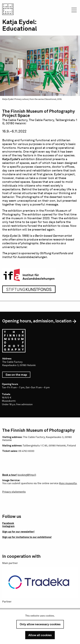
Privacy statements (14, 492)
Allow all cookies (40, 635)
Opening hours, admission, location (37, 321)
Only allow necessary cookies (40, 624)
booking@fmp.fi (27, 475)
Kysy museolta (68, 483)
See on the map (18, 375)
